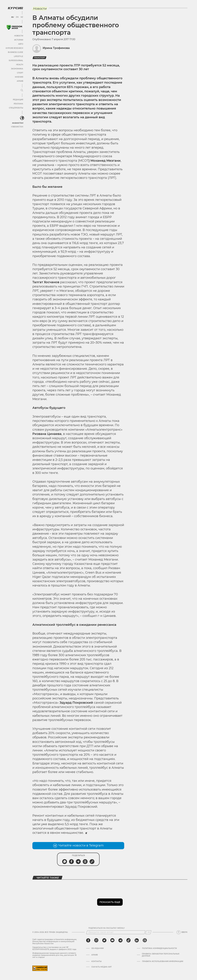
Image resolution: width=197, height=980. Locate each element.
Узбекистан (17, 127)
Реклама (18, 104)
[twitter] (104, 940)
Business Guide (16, 52)
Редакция (18, 100)
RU (12, 17)
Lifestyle (19, 56)
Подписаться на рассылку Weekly (107, 928)
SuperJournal (16, 60)
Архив (20, 81)
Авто (21, 44)
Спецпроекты (16, 108)
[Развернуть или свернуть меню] (22, 90)
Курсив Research (14, 48)
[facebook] (88, 940)
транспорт (39, 58)
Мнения (19, 77)
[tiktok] (128, 940)
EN (17, 17)
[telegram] (120, 940)
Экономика (17, 69)
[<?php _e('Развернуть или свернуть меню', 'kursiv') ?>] (22, 118)
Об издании (97, 948)
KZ (22, 17)
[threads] (145, 940)
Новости (19, 36)
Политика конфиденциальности (159, 948)
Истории (19, 40)
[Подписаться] (148, 932)
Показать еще (110, 902)
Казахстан (18, 123)
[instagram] (96, 940)
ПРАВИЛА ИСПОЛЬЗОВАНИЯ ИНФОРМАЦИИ (163, 961)
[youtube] (112, 940)
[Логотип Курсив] (15, 8)
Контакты (96, 961)
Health (20, 65)
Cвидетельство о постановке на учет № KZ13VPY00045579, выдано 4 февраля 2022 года (54, 948)
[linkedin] (137, 940)
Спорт (20, 73)
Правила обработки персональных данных (161, 955)
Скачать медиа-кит (101, 967)
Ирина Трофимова (56, 48)
